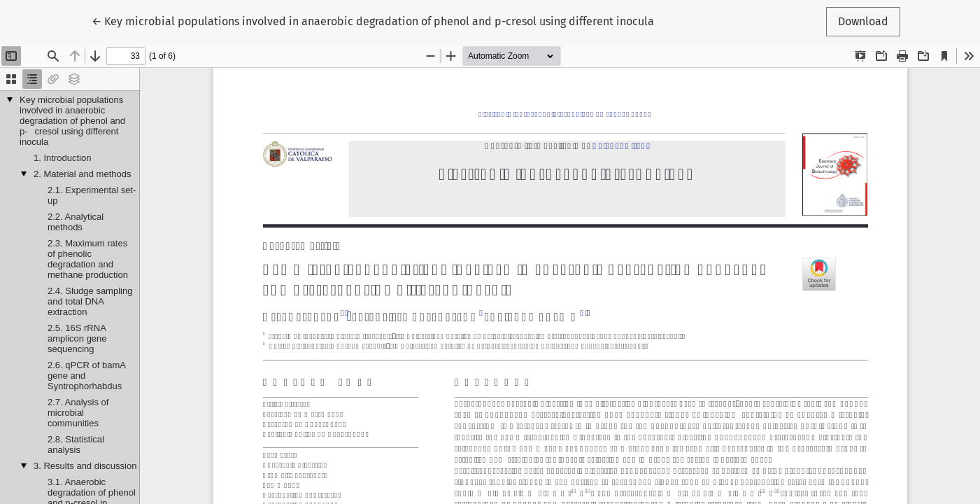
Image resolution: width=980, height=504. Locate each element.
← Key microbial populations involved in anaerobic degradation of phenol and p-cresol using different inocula (373, 20)
